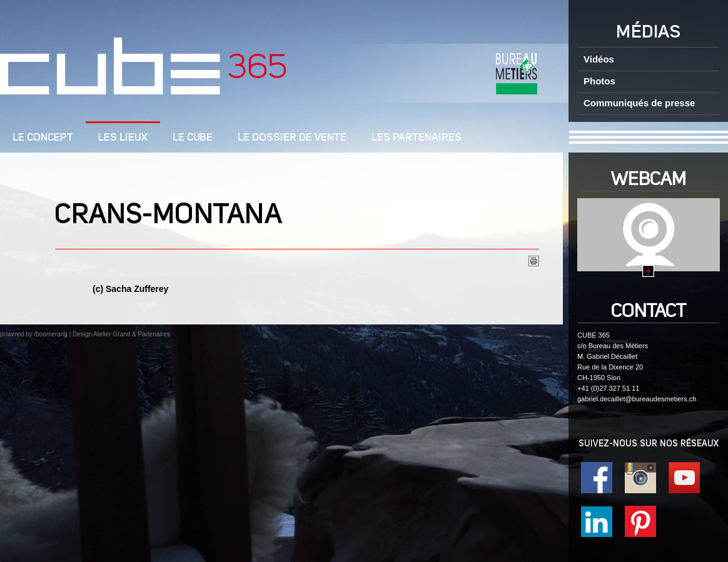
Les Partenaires (417, 138)
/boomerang (50, 334)
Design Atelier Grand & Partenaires (121, 334)
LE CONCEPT (43, 138)
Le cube (193, 138)
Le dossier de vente (292, 138)
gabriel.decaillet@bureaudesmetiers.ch (637, 399)
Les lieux (123, 138)
